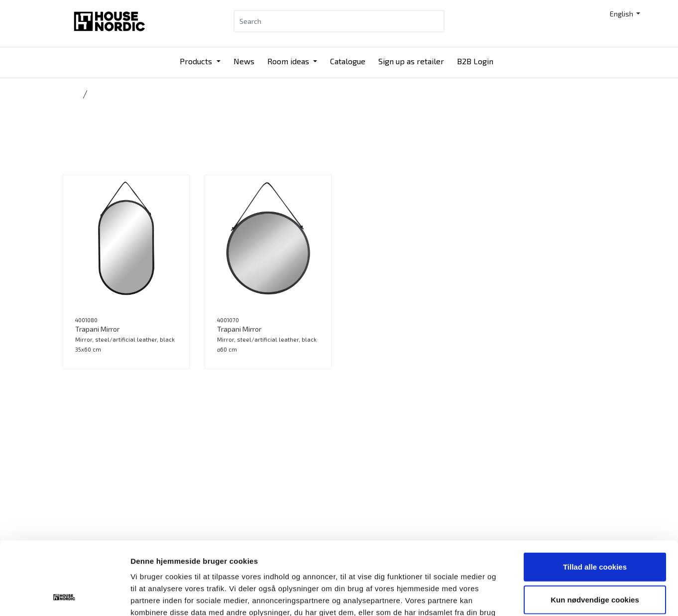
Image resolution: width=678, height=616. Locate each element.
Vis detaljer (517, 596)
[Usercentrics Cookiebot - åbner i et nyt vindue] (64, 597)
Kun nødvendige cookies (595, 531)
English (622, 14)
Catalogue (348, 61)
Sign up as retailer (411, 61)
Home (71, 94)
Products (197, 61)
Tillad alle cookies (595, 498)
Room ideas (289, 61)
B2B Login (475, 61)
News (244, 61)
